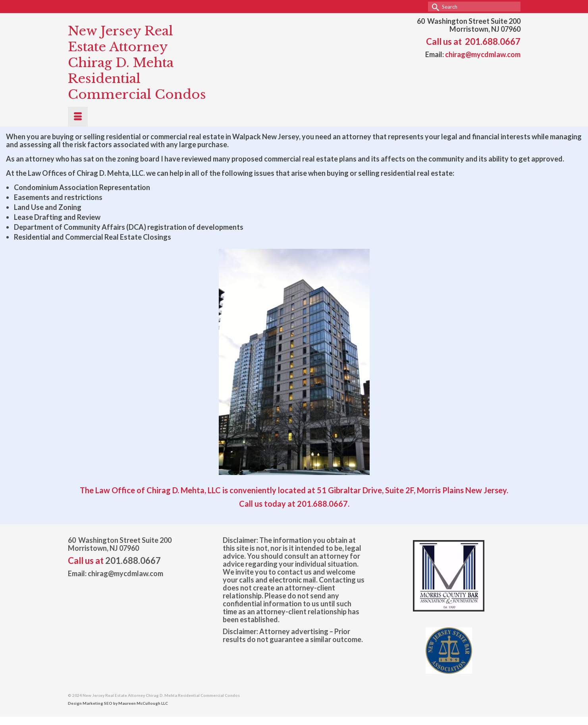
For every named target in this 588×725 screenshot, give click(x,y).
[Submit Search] (434, 7)
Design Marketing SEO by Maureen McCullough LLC (118, 703)
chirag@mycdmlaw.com (483, 54)
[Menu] (78, 117)
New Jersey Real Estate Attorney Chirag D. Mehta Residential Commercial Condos (137, 63)
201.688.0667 (493, 41)
